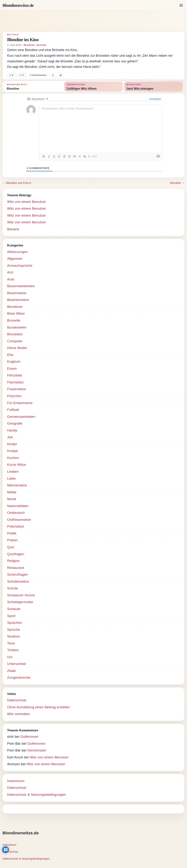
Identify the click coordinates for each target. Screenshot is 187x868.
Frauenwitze (17, 389)
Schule (13, 588)
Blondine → (177, 183)
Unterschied (16, 664)
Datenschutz (17, 700)
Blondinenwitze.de (18, 5)
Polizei (12, 540)
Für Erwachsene (20, 403)
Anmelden (155, 99)
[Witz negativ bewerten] (22, 75)
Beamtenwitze (18, 300)
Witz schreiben (19, 714)
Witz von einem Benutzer (27, 202)
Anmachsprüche (20, 266)
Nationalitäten (18, 506)
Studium (14, 636)
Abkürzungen (17, 252)
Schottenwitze (18, 581)
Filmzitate (15, 375)
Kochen (13, 458)
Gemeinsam (37, 750)
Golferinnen (29, 737)
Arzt (10, 272)
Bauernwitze (17, 293)
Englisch (14, 362)
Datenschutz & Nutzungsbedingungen (37, 795)
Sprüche (14, 630)
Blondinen (29, 45)
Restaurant (16, 568)
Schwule (14, 609)
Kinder (12, 444)
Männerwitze (17, 485)
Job (10, 437)
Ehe (10, 355)
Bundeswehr (17, 327)
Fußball (13, 410)
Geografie (15, 423)
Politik (12, 533)
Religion (13, 561)
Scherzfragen (18, 574)
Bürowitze (15, 334)
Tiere (11, 643)
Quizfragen (16, 554)
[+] (95, 156)
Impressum (16, 781)
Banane (13, 229)
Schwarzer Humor (21, 595)
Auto (11, 279)
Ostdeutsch (16, 513)
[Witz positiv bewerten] (12, 75)
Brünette (41, 45)
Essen (12, 369)
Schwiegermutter (20, 602)
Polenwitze (16, 526)
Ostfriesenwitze (19, 520)
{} (89, 156)
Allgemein (15, 259)
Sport (11, 616)
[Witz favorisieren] (53, 75)
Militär (12, 492)
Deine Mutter (17, 348)
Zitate (12, 671)
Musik (12, 499)
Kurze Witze (17, 465)
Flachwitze (15, 382)
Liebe (11, 478)
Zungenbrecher (19, 677)
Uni (10, 657)
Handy (12, 430)
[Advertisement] (93, 21)
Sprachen (15, 623)
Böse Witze (16, 313)
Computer (15, 341)
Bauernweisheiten (21, 286)
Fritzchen (14, 396)
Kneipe (13, 451)
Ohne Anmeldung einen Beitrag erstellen (39, 707)
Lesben (13, 472)
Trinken (13, 650)
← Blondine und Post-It (17, 183)
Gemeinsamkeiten (21, 417)
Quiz (11, 547)
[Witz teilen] (61, 75)
